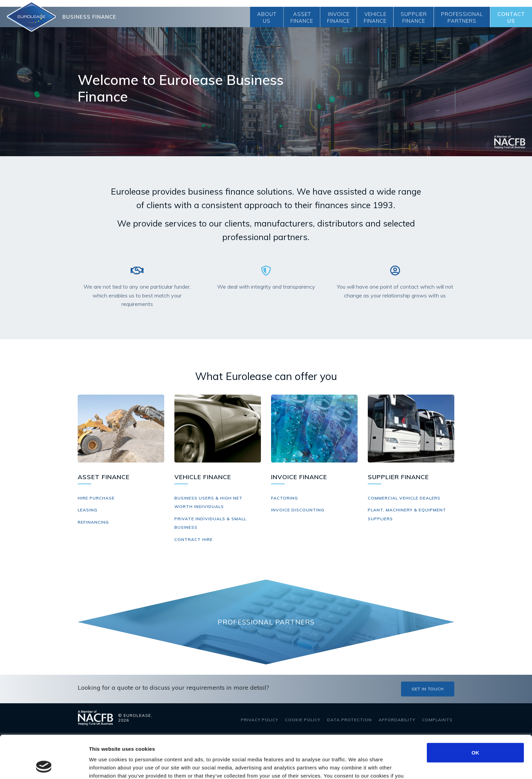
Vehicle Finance (375, 17)
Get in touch (428, 689)
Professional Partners (462, 17)
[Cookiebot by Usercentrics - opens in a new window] (44, 766)
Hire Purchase (96, 498)
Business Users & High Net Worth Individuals (208, 502)
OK (476, 712)
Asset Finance (302, 17)
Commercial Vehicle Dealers (404, 498)
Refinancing (93, 522)
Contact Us (511, 17)
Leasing (88, 510)
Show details (356, 766)
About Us (267, 17)
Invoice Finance (338, 17)
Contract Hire (194, 539)
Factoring (284, 498)
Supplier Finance (414, 17)
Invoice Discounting (298, 510)
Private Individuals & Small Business (210, 523)
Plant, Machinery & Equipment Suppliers (407, 514)
